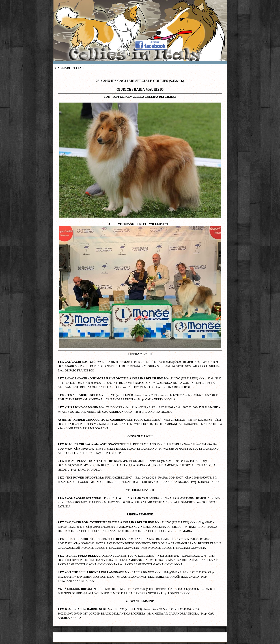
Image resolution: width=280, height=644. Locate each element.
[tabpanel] (140, 347)
